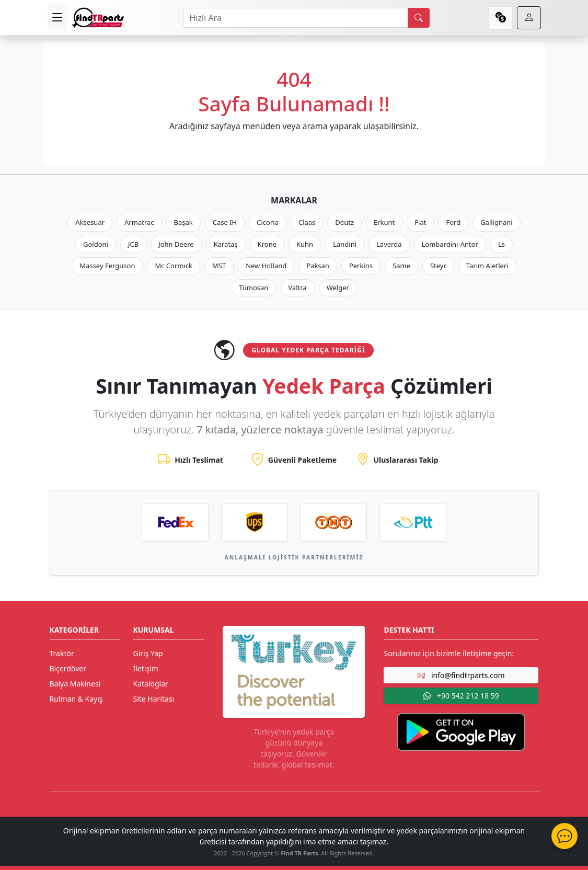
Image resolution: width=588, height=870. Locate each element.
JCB (133, 244)
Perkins (361, 266)
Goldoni (96, 244)
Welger (338, 288)
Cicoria (268, 222)
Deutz (344, 222)
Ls (501, 244)
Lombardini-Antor (450, 244)
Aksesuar (90, 222)
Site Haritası (153, 699)
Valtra (297, 288)
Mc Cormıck (174, 266)
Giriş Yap (148, 653)
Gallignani (497, 222)
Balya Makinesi (75, 684)
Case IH (225, 222)
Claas (307, 222)
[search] (419, 18)
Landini (345, 244)
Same (401, 266)
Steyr (438, 266)
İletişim (145, 668)
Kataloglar (150, 684)
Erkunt (384, 222)
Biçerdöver (68, 668)
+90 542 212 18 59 (461, 696)
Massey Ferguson (107, 266)
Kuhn (305, 244)
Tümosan (253, 288)
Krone (267, 244)
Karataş (226, 244)
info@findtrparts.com (461, 675)
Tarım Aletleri (487, 266)
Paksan (318, 266)
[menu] (57, 18)
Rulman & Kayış (76, 699)
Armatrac (139, 222)
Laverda (389, 244)
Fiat (420, 222)
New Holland (266, 266)
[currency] (501, 18)
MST (219, 266)
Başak (183, 222)
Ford (453, 222)
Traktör (62, 653)
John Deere (176, 244)
